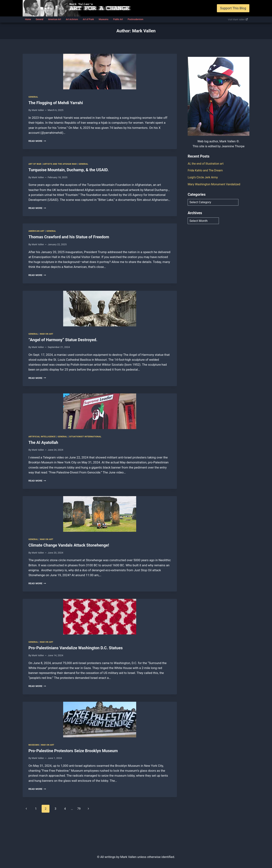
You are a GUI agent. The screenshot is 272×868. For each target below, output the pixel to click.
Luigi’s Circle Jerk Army (204, 177)
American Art (54, 19)
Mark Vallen (38, 110)
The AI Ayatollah (43, 442)
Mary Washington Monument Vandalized (216, 184)
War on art (48, 334)
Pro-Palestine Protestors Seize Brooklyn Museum (73, 751)
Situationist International (89, 437)
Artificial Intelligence (43, 437)
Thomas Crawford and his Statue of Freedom (69, 237)
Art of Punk (88, 19)
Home (28, 19)
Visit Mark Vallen (238, 19)
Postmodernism (135, 19)
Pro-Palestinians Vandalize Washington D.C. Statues (76, 648)
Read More (38, 141)
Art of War (35, 164)
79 (81, 809)
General (40, 19)
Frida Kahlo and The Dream (206, 170)
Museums (104, 19)
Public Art (118, 19)
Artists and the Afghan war (62, 164)
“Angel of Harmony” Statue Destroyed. (63, 340)
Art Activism (72, 19)
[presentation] (100, 72)
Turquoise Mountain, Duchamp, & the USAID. (69, 170)
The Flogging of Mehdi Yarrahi (56, 103)
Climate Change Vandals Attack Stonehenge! (69, 545)
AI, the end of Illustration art (207, 164)
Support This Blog (233, 8)
